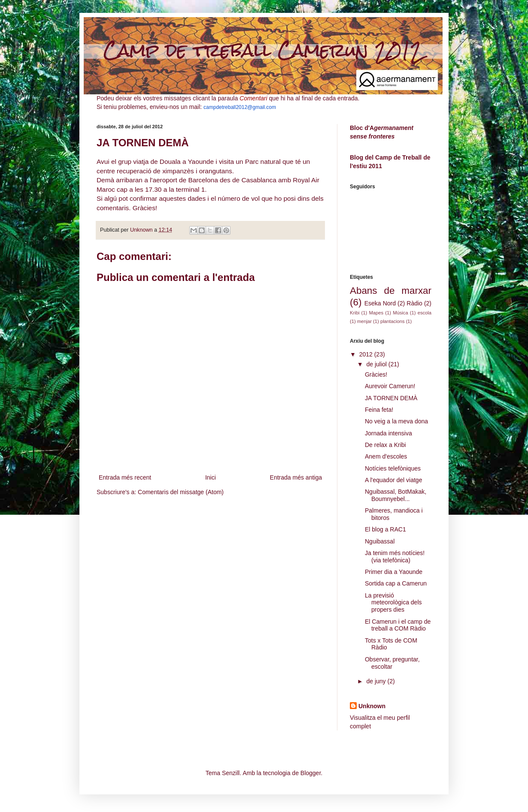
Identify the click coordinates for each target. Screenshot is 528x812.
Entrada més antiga (296, 477)
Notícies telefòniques (393, 468)
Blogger (311, 773)
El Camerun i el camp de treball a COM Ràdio (398, 625)
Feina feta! (379, 410)
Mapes (376, 313)
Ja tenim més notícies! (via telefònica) (395, 557)
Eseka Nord (380, 303)
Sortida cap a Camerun (396, 583)
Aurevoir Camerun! (390, 386)
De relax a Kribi (385, 445)
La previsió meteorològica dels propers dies (393, 603)
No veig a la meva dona (396, 421)
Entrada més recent (125, 477)
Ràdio (414, 303)
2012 (367, 354)
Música (400, 313)
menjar (364, 321)
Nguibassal (380, 541)
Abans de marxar (391, 291)
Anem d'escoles (386, 456)
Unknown (372, 706)
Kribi (355, 313)
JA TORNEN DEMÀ (391, 398)
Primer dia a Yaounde (394, 572)
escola (425, 313)
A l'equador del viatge (393, 480)
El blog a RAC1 (385, 529)
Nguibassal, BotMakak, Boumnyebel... (396, 495)
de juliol (377, 364)
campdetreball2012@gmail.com (240, 107)
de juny (377, 681)
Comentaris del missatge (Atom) (181, 492)
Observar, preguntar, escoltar (392, 663)
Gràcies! (376, 374)
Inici (211, 477)
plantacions (393, 321)
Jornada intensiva (388, 433)
